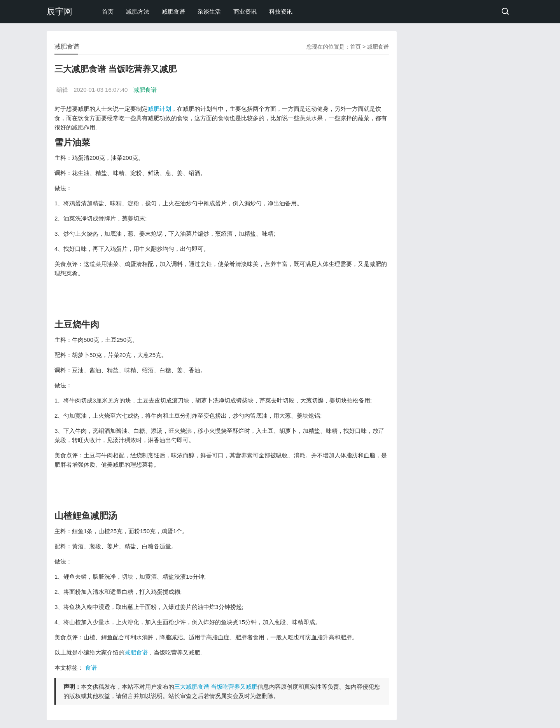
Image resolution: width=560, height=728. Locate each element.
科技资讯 (281, 11)
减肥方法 (138, 11)
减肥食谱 (173, 11)
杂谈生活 (209, 11)
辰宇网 (59, 11)
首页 (108, 11)
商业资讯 (245, 11)
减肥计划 (159, 109)
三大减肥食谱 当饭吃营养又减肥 (216, 687)
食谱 (91, 668)
